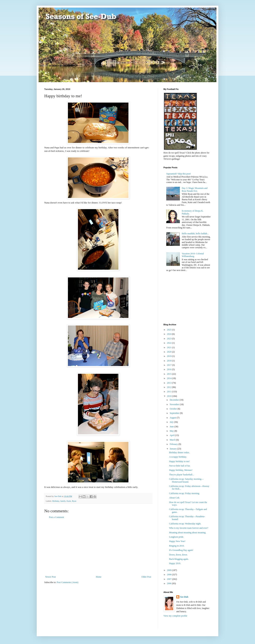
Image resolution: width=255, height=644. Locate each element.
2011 (170, 392)
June (172, 427)
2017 (170, 365)
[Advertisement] (98, 547)
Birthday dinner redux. (179, 452)
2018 (170, 361)
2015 (170, 374)
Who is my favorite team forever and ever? (189, 528)
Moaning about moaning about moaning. (188, 533)
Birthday (56, 501)
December (175, 400)
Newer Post (51, 577)
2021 (170, 347)
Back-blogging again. (179, 559)
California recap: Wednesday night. (185, 524)
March (173, 440)
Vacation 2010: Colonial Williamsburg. (193, 255)
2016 (170, 369)
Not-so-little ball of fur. (180, 466)
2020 (170, 352)
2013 (170, 383)
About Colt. (175, 498)
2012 (170, 387)
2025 (170, 330)
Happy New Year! (177, 541)
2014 (170, 378)
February (174, 444)
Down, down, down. (178, 555)
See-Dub (184, 597)
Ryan (74, 501)
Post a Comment (56, 517)
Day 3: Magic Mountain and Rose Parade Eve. (195, 189)
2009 (170, 570)
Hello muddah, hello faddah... (195, 234)
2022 (170, 343)
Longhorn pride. (176, 537)
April (172, 435)
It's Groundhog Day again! (181, 550)
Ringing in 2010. (177, 546)
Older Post (146, 577)
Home (99, 577)
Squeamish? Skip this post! (179, 174)
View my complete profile (175, 616)
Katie (69, 501)
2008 (170, 575)
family (63, 501)
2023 (170, 339)
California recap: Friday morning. (184, 493)
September (175, 413)
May (172, 431)
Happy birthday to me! (179, 461)
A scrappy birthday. (178, 457)
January (173, 449)
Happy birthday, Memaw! (181, 470)
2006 (170, 583)
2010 (170, 396)
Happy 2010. (175, 563)
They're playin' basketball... (182, 475)
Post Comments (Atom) (68, 582)
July (172, 422)
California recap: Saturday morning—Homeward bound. (186, 480)
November (175, 404)
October (174, 409)
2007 (170, 579)
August (173, 418)
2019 (170, 356)
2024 (170, 334)
